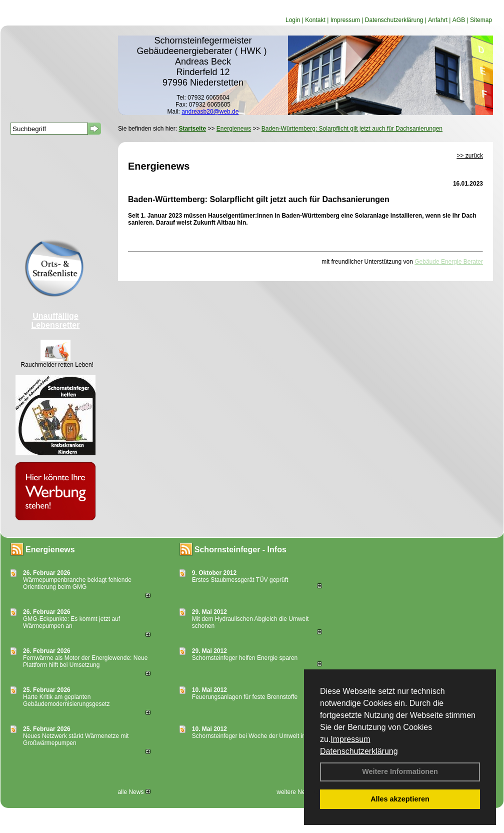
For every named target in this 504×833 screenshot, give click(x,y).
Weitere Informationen (400, 771)
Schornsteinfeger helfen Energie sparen (245, 658)
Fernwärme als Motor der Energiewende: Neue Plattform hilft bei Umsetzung (85, 661)
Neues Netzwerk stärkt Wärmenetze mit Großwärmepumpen (76, 739)
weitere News (298, 792)
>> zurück (470, 156)
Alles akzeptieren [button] (400, 799)
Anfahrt (438, 20)
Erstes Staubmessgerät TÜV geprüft (240, 580)
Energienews (50, 550)
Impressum (350, 739)
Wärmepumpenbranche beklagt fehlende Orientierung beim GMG (77, 583)
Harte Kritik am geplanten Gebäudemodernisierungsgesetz (66, 700)
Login (293, 20)
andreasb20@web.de (210, 112)
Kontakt (315, 20)
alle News (134, 792)
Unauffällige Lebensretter (56, 320)
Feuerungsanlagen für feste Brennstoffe (245, 697)
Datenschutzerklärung (359, 751)
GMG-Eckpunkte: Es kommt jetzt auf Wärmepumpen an (71, 622)
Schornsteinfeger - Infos (240, 550)
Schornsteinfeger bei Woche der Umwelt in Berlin (257, 736)
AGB (459, 20)
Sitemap (481, 20)
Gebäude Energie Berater (449, 262)
